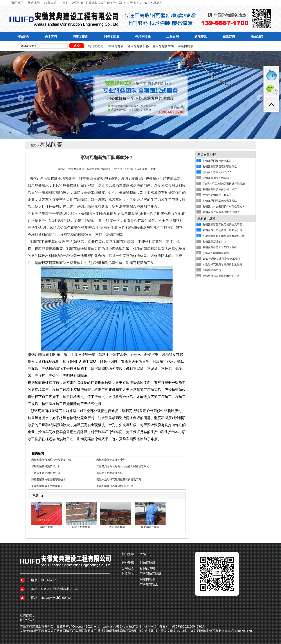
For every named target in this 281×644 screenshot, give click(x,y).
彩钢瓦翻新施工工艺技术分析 (220, 247)
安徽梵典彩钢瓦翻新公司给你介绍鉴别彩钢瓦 (123, 466)
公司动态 (128, 568)
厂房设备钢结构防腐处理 (46, 473)
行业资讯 (128, 563)
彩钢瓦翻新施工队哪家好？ (47, 486)
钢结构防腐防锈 (212, 270)
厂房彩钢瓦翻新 (116, 527)
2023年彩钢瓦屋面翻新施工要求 (221, 259)
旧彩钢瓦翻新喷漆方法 (110, 473)
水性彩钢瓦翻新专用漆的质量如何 (222, 264)
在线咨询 (229, 37)
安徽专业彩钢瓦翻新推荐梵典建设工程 (119, 479)
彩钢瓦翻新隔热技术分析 (46, 466)
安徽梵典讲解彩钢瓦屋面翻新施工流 (224, 236)
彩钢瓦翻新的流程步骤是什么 (220, 166)
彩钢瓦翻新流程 (81, 527)
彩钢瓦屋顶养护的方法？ (217, 178)
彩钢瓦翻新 (81, 37)
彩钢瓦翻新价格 (138, 46)
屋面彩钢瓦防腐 (150, 527)
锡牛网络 (151, 626)
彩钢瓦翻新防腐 (163, 46)
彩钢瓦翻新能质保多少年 (111, 460)
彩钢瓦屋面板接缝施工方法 (218, 161)
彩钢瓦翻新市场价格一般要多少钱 (51, 460)
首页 (33, 145)
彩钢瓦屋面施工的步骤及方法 (220, 201)
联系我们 (257, 37)
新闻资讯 (201, 37)
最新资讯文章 (207, 218)
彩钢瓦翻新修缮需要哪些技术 (49, 479)
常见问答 (128, 574)
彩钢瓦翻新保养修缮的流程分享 (115, 486)
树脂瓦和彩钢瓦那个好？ (217, 172)
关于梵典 (51, 37)
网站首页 (23, 37)
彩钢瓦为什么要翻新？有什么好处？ (224, 206)
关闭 (153, 169)
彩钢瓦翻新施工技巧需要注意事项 (222, 224)
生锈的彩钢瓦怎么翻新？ (217, 195)
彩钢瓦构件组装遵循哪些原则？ (221, 212)
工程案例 (173, 37)
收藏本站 (50, 3)
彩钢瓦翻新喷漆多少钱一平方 (220, 189)
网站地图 (34, 3)
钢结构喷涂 (143, 37)
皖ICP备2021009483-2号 (189, 626)
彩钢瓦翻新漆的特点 (214, 242)
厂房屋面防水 (149, 585)
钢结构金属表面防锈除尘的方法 (221, 276)
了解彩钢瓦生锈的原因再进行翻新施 (224, 184)
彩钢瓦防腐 (112, 37)
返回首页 (17, 3)
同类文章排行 (207, 155)
